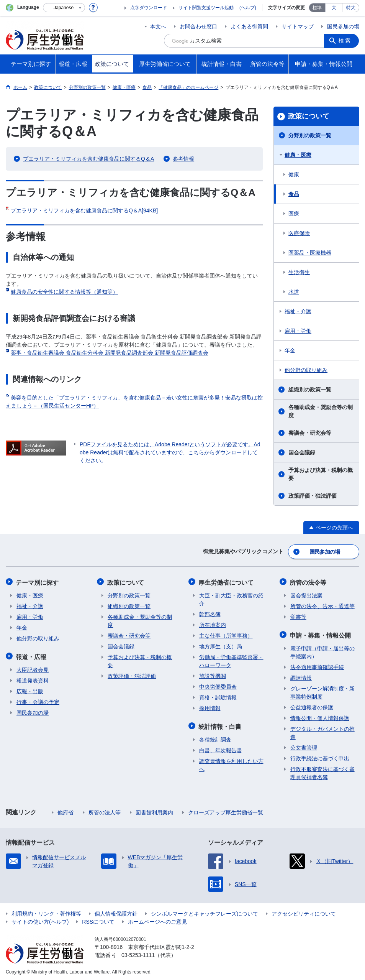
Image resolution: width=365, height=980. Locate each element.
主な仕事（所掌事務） (226, 635)
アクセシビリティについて (304, 912)
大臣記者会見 (33, 668)
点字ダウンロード (149, 8)
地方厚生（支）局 (221, 645)
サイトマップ (298, 26)
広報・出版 (30, 689)
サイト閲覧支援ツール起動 (206, 8)
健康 (294, 174)
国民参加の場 (343, 26)
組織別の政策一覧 (310, 390)
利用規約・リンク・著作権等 (46, 912)
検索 (345, 41)
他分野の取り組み (306, 370)
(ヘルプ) (248, 8)
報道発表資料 (33, 679)
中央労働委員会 (218, 686)
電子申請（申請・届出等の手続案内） (322, 650)
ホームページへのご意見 (157, 920)
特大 (351, 8)
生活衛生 (299, 272)
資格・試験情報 (218, 696)
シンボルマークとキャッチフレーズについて (205, 912)
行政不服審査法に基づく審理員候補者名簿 (322, 771)
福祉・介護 (298, 311)
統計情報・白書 (221, 725)
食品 (294, 194)
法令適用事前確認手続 (317, 665)
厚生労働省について (227, 581)
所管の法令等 (309, 581)
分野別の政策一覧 (310, 135)
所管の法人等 (105, 811)
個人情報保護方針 (116, 912)
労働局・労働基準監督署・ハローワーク (231, 660)
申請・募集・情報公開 (321, 634)
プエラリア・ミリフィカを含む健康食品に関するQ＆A (88, 159)
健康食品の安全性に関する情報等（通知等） (64, 292)
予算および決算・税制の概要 (321, 474)
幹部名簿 (210, 613)
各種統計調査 (215, 738)
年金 (290, 350)
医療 (294, 214)
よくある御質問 (249, 26)
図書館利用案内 (154, 811)
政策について (309, 116)
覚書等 (298, 616)
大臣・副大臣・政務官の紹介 (231, 598)
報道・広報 (32, 655)
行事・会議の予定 (38, 700)
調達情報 (301, 676)
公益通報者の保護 (312, 705)
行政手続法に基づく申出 (320, 756)
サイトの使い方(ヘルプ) (40, 920)
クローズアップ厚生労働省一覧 (226, 811)
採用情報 (210, 707)
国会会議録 (302, 452)
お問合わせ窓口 (198, 26)
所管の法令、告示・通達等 (322, 605)
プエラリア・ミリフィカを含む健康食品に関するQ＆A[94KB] (84, 210)
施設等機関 (213, 675)
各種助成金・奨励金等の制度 (321, 411)
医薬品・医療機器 (310, 253)
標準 (317, 8)
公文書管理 (304, 746)
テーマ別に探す (38, 581)
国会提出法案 (306, 594)
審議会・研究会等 (310, 433)
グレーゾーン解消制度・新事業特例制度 (322, 691)
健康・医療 (298, 155)
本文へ (158, 26)
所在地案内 (213, 624)
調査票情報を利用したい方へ (231, 763)
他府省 (65, 811)
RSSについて (98, 920)
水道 (294, 292)
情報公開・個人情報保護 (320, 716)
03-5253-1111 (138, 953)
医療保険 (299, 233)
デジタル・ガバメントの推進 (322, 731)
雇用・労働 (298, 331)
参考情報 (183, 159)
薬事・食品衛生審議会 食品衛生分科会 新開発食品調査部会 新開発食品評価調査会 (110, 353)
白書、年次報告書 (221, 748)
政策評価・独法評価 (313, 496)
